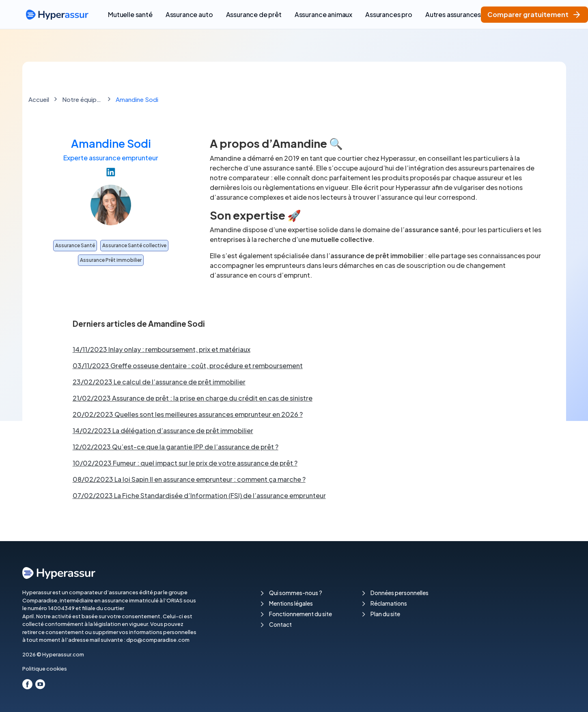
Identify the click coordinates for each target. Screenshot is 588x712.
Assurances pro (389, 14)
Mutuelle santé (130, 14)
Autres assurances (453, 14)
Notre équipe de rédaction (82, 99)
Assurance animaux (323, 14)
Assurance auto (189, 14)
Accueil (39, 99)
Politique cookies (45, 669)
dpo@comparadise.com (158, 640)
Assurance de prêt (254, 14)
